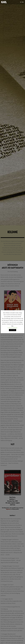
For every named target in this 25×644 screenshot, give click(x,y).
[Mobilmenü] (22, 2)
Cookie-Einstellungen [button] (13, 328)
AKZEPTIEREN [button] (13, 330)
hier (12, 326)
